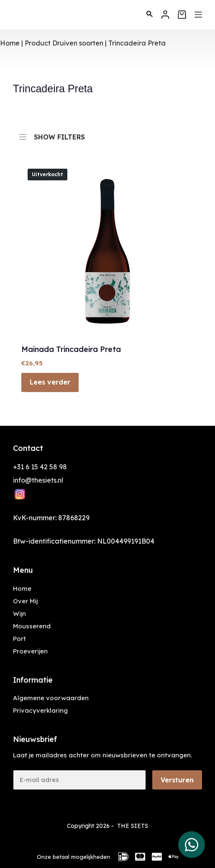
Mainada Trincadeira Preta (71, 349)
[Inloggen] (165, 15)
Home (10, 43)
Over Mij (25, 601)
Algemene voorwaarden (51, 698)
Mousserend (32, 626)
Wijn (19, 614)
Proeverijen (30, 651)
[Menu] (198, 15)
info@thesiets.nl (38, 480)
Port (19, 639)
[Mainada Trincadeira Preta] (107, 248)
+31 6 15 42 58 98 (40, 467)
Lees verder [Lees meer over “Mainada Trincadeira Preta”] (50, 382)
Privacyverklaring (40, 710)
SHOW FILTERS (52, 133)
